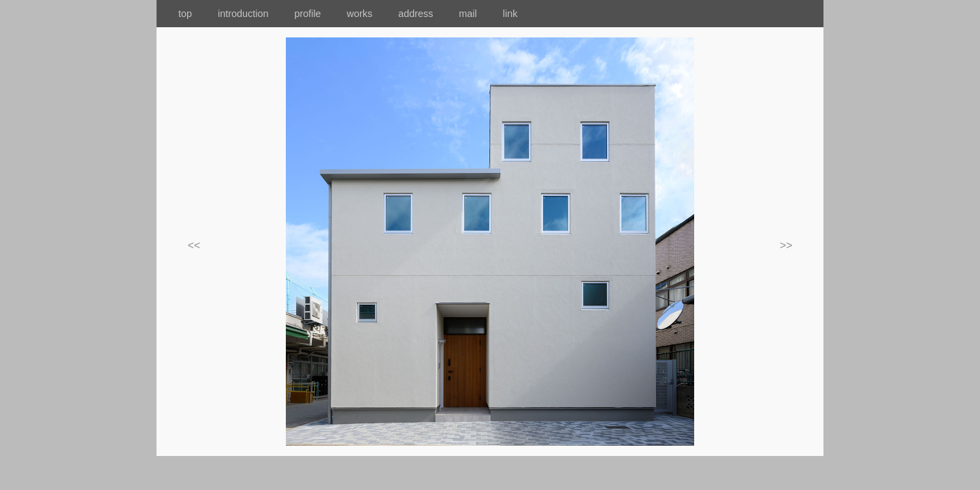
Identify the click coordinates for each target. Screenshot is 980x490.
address (426, 14)
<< (194, 245)
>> (786, 245)
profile (307, 14)
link (510, 14)
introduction (255, 14)
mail (479, 14)
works (370, 14)
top (174, 14)
